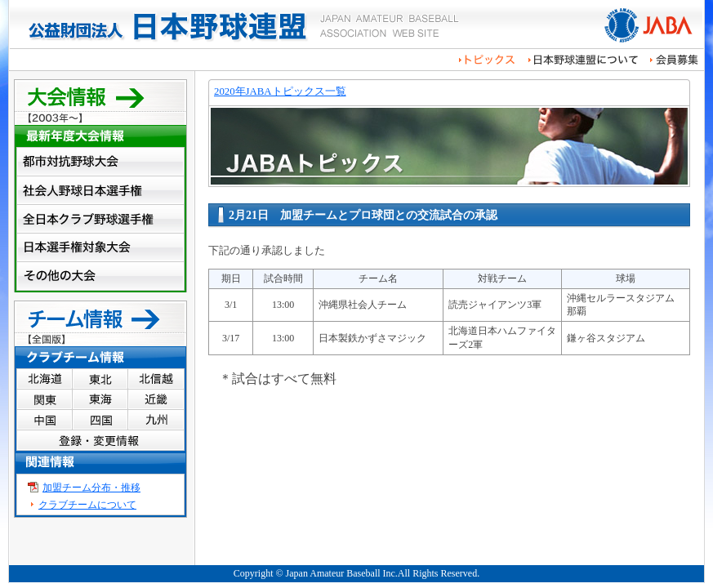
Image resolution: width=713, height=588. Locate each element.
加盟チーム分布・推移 (91, 488)
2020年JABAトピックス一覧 (280, 91)
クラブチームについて (87, 505)
